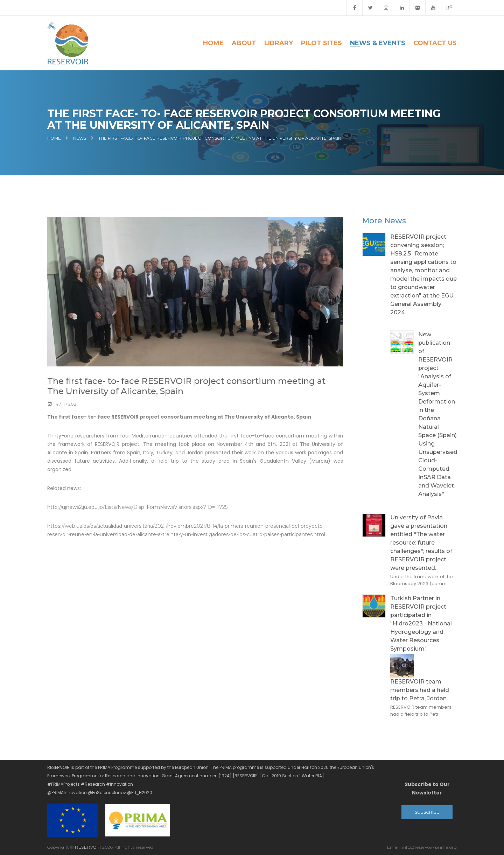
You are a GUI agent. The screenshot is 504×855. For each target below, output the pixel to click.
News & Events (378, 43)
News (80, 138)
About (244, 43)
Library (279, 43)
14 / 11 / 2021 (62, 405)
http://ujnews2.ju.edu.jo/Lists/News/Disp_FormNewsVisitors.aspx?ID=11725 (137, 508)
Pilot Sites (321, 43)
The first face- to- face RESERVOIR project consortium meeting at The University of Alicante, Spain (220, 138)
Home (213, 43)
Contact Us (435, 43)
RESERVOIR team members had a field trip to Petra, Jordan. (420, 690)
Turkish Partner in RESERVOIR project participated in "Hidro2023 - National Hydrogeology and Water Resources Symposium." (421, 623)
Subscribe (427, 812)
